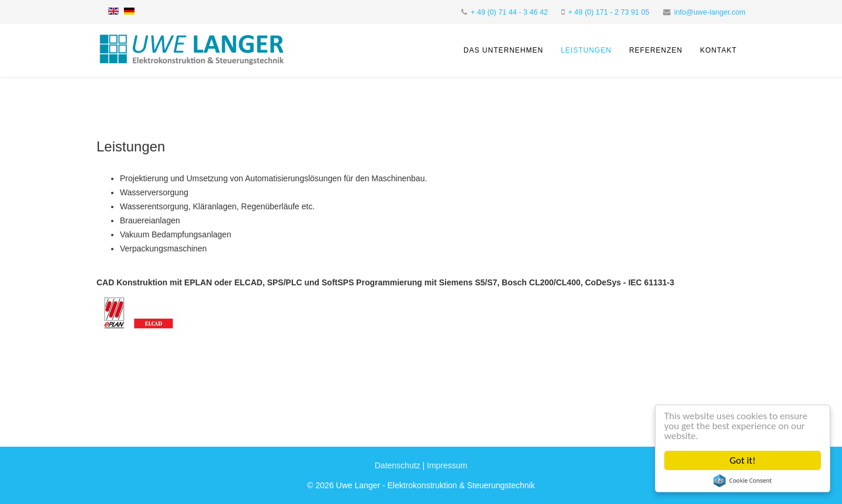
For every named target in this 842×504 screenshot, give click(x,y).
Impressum (447, 465)
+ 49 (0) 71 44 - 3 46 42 (509, 12)
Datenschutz (398, 465)
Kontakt (718, 50)
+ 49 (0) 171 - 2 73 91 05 (609, 12)
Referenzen (656, 50)
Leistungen (586, 50)
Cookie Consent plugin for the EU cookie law (743, 481)
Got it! (743, 460)
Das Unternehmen (503, 50)
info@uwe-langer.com (710, 12)
